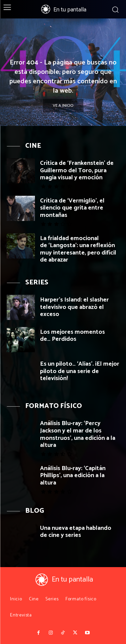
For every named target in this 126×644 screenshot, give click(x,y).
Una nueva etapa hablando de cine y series (76, 532)
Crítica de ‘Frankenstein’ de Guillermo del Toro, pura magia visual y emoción (77, 170)
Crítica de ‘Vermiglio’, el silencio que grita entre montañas (72, 208)
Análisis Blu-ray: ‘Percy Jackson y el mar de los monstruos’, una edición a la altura (78, 434)
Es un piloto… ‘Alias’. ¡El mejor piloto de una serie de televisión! (80, 371)
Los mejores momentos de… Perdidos (72, 336)
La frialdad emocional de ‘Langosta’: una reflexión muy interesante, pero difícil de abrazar (78, 249)
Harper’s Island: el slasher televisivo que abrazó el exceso (74, 307)
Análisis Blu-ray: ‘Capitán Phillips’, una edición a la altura (73, 476)
